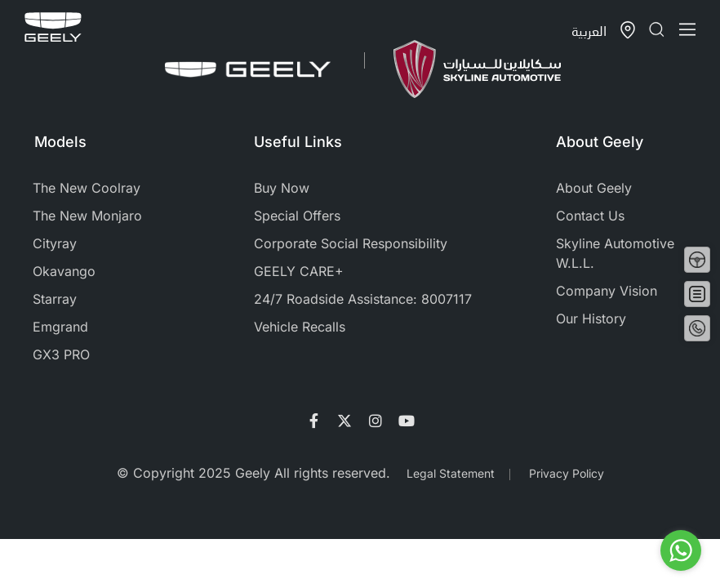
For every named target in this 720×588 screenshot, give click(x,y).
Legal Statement (451, 473)
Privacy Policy (567, 473)
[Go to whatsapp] (681, 550)
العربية (589, 31)
